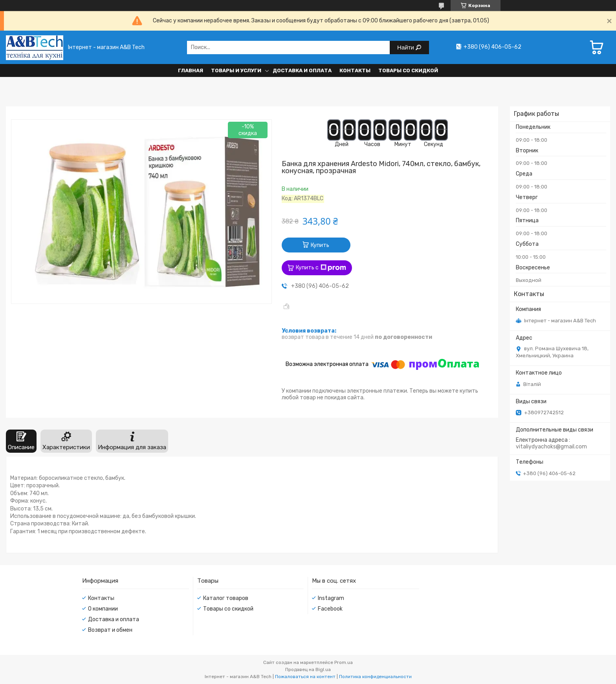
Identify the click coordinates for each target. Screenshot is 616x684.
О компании (103, 609)
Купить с (321, 268)
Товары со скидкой (408, 70)
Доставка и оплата (302, 70)
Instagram (331, 598)
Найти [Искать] (406, 47)
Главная (191, 70)
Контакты (355, 70)
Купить (320, 245)
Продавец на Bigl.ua (308, 669)
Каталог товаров (226, 598)
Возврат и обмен (110, 630)
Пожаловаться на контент (305, 677)
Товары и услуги (236, 70)
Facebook (330, 609)
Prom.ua (344, 662)
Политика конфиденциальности (375, 677)
